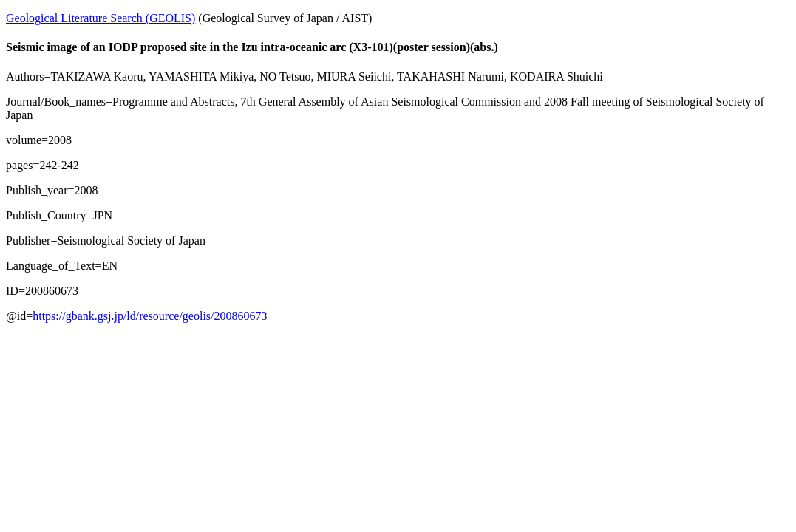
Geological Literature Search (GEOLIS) (101, 18)
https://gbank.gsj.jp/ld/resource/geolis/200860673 (150, 316)
